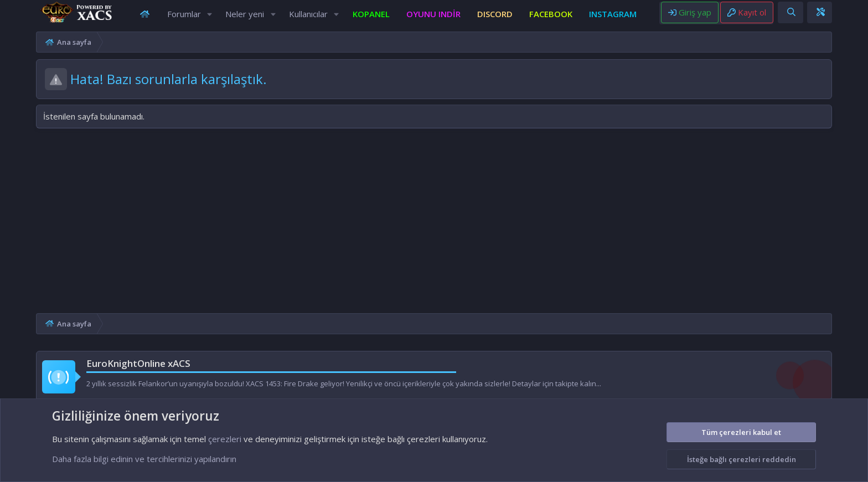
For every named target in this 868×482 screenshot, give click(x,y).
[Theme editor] (851, 16)
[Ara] (821, 16)
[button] (209, 18)
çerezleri (225, 439)
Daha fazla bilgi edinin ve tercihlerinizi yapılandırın (144, 459)
